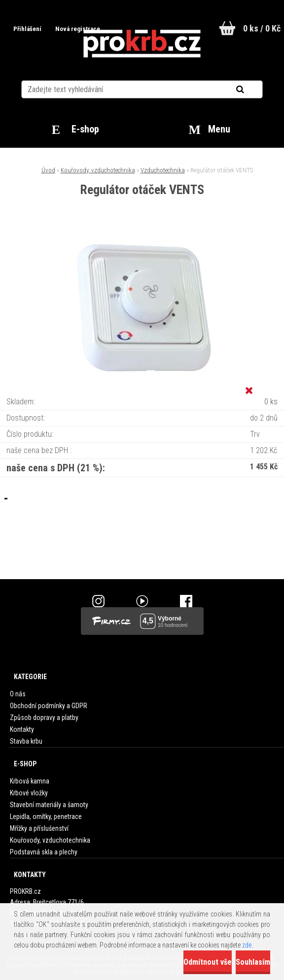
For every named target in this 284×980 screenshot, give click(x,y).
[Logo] (142, 44)
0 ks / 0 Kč (262, 28)
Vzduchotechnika (163, 170)
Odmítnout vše (208, 962)
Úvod (48, 170)
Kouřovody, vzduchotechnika (98, 170)
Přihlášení (28, 29)
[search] (252, 90)
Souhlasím (253, 962)
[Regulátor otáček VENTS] (142, 237)
